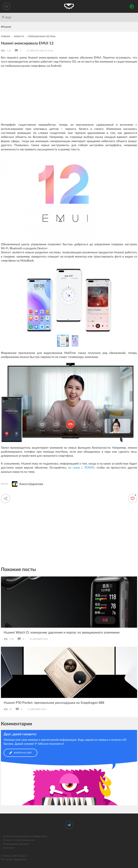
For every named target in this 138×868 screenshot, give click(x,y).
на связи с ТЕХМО (81, 468)
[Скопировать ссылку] (5, 499)
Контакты (9, 848)
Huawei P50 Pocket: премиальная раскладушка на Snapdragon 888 (54, 703)
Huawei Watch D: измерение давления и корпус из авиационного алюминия (62, 633)
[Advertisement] (69, 97)
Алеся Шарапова (31, 484)
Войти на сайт (20, 753)
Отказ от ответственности (19, 840)
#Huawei (6, 27)
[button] (134, 270)
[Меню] (6, 6)
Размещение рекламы (16, 844)
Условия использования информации (25, 836)
